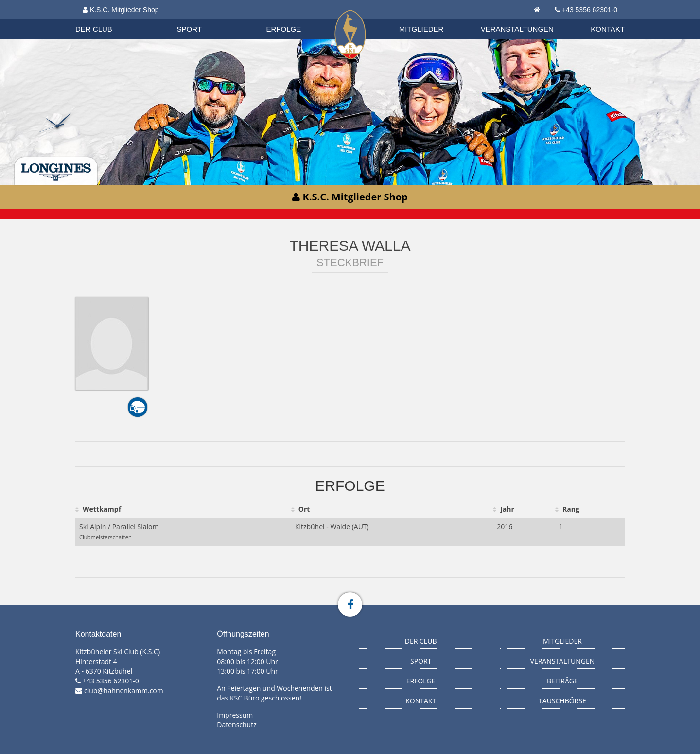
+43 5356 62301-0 (590, 10)
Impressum (235, 715)
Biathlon (103, 19)
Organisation (103, 19)
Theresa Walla (350, 245)
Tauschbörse (562, 701)
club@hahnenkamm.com (124, 691)
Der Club (94, 29)
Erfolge (284, 29)
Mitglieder (421, 29)
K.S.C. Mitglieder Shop (121, 10)
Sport (189, 29)
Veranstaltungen (517, 29)
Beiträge (562, 681)
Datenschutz (236, 725)
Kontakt (608, 29)
